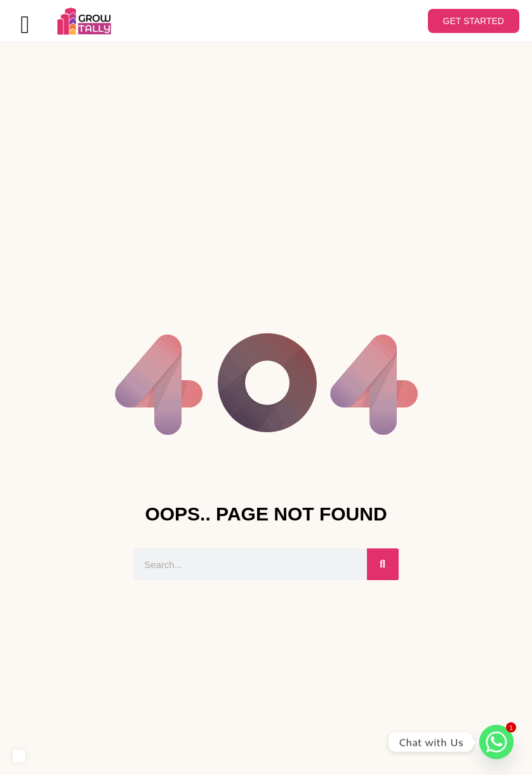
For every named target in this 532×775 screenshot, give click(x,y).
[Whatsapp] (496, 742)
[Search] (383, 566)
